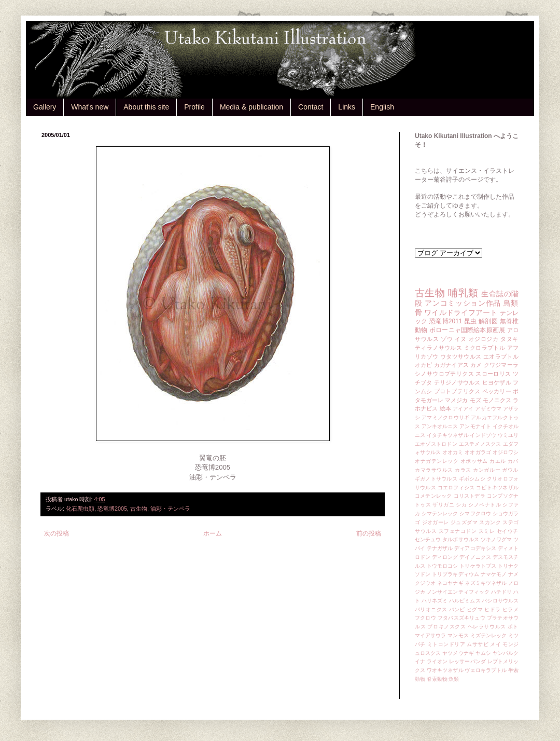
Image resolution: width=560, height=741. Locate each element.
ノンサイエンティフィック (458, 592)
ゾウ (447, 339)
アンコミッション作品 (463, 303)
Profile (194, 107)
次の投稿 (57, 533)
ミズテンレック (489, 635)
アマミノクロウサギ (445, 417)
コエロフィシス (456, 488)
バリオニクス (431, 609)
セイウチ (508, 531)
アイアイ (463, 409)
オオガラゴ (478, 452)
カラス (463, 470)
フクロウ (425, 618)
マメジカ (456, 400)
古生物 (139, 509)
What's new (90, 107)
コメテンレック (433, 496)
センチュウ (428, 539)
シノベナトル (485, 505)
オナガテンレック (437, 461)
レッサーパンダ (467, 661)
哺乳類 (463, 293)
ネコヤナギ (450, 583)
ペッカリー (497, 391)
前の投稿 (369, 533)
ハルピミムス (465, 601)
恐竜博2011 (446, 321)
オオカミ (453, 452)
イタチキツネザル (448, 435)
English (382, 107)
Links (347, 107)
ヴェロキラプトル (486, 670)
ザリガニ (443, 505)
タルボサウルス (461, 539)
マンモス (458, 635)
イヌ (461, 339)
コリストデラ (470, 496)
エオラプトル (501, 356)
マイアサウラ (431, 635)
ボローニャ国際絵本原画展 (467, 330)
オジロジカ (484, 339)
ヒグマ (475, 609)
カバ (513, 461)
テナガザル (440, 548)
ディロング (445, 557)
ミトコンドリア (446, 644)
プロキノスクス (446, 627)
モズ (475, 400)
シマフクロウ (475, 513)
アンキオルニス (440, 426)
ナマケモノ (494, 574)
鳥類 (511, 303)
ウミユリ (508, 435)
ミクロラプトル (485, 348)
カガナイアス (451, 365)
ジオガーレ (436, 522)
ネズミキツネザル (486, 583)
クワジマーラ (501, 365)
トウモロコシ (443, 566)
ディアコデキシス (475, 548)
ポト (513, 627)
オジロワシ (506, 452)
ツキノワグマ (496, 539)
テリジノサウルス (457, 382)
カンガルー (487, 470)
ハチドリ (501, 592)
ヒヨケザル (497, 382)
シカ (461, 505)
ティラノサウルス (438, 348)
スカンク (490, 522)
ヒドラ (492, 609)
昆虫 (471, 321)
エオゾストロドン (436, 444)
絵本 (445, 408)
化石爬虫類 (80, 509)
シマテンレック (440, 513)
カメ (476, 365)
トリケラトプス (478, 566)
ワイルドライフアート (461, 312)
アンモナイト (475, 426)
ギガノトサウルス (436, 479)
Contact (311, 107)
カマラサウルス (434, 470)
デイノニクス (475, 557)
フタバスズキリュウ (461, 618)
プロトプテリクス (457, 391)
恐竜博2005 (112, 509)
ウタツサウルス (461, 356)
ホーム (213, 533)
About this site (146, 107)
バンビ (457, 609)
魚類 (454, 679)
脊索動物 (437, 679)
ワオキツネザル (445, 670)
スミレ (487, 531)
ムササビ (478, 644)
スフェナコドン (458, 531)
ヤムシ (483, 653)
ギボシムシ (472, 479)
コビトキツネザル (497, 488)
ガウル (510, 470)
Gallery (45, 107)
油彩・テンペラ (170, 509)
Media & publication (251, 107)
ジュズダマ (464, 522)
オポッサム (474, 461)
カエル (498, 461)
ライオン (437, 661)
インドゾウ (483, 435)
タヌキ (509, 339)
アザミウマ (488, 409)
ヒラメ (510, 609)
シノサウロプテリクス (444, 374)
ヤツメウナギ (458, 653)
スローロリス (493, 374)
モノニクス (497, 400)
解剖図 (488, 321)
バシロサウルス (500, 601)
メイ (495, 644)
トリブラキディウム (456, 574)
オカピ (424, 365)
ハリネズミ (435, 601)
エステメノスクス (480, 444)
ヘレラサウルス (487, 627)
